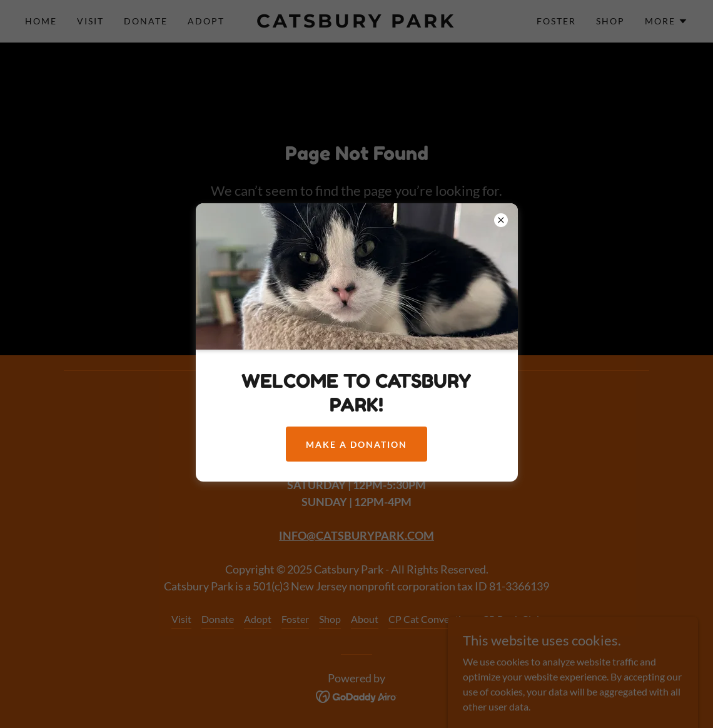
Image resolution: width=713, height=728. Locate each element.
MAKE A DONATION (356, 444)
